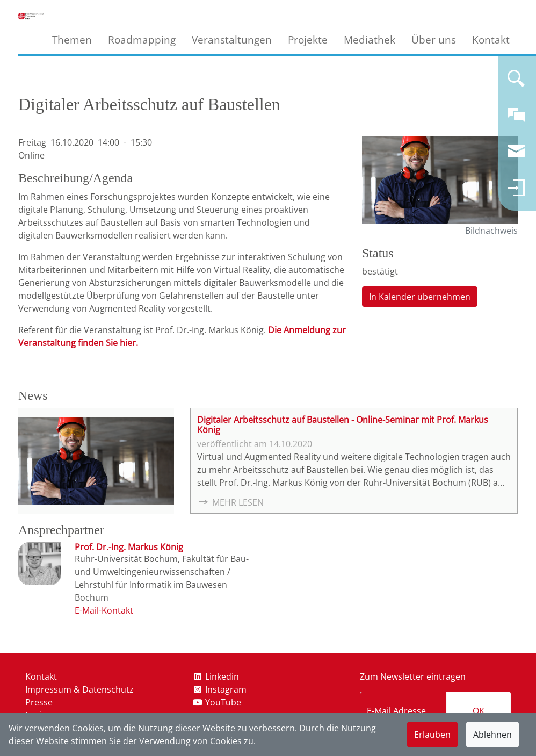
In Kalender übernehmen (420, 297)
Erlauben (432, 735)
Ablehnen (492, 735)
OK (479, 711)
